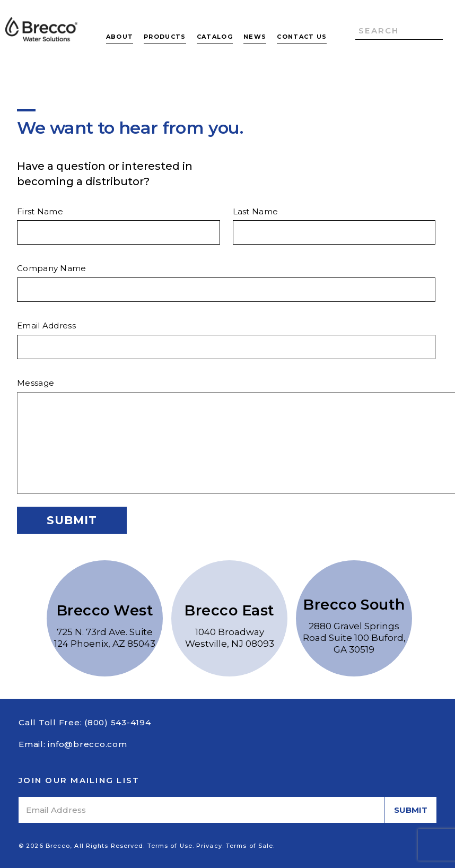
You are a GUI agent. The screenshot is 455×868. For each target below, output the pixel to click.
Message (36, 383)
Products (165, 37)
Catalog (215, 37)
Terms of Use (170, 846)
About (120, 37)
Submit (72, 520)
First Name (40, 211)
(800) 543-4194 (118, 722)
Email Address (46, 325)
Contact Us (302, 37)
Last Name (256, 211)
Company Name (52, 268)
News (255, 37)
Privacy (209, 846)
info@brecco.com (87, 744)
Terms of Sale (250, 846)
